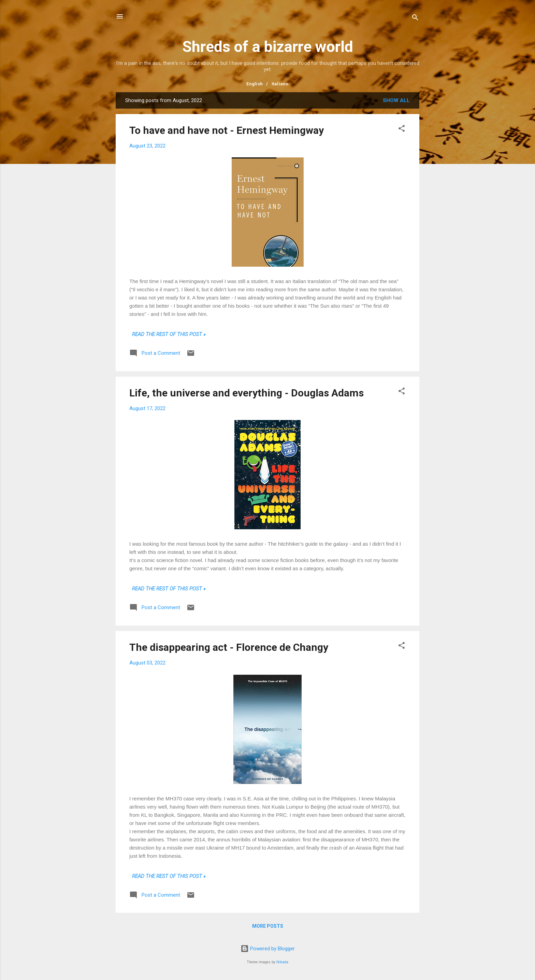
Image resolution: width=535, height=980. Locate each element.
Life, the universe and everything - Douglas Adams (247, 393)
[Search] (415, 19)
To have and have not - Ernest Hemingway (227, 130)
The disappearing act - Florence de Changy (229, 647)
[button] (402, 130)
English (255, 84)
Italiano (280, 84)
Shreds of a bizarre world (268, 47)
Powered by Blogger (268, 949)
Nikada (282, 962)
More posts (268, 926)
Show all (396, 100)
